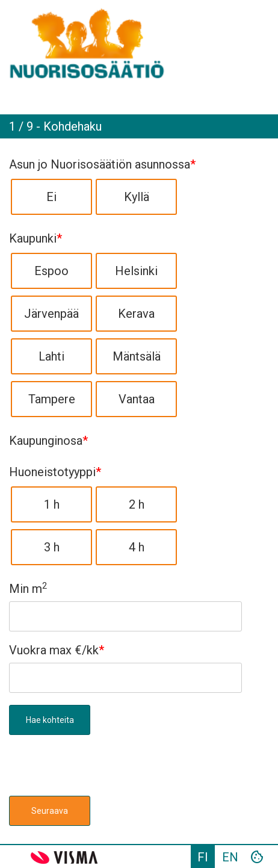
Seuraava (50, 811)
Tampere (52, 399)
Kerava (136, 314)
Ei (51, 197)
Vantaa (137, 399)
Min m (28, 589)
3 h (52, 547)
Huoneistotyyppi (55, 472)
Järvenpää (51, 314)
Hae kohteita (50, 720)
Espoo (51, 271)
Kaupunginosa (48, 441)
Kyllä (137, 197)
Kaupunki (36, 238)
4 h (137, 547)
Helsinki (136, 271)
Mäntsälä (137, 356)
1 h (52, 504)
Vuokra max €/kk (57, 650)
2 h (137, 504)
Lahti (51, 356)
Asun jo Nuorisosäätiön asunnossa (102, 164)
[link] (139, 42)
